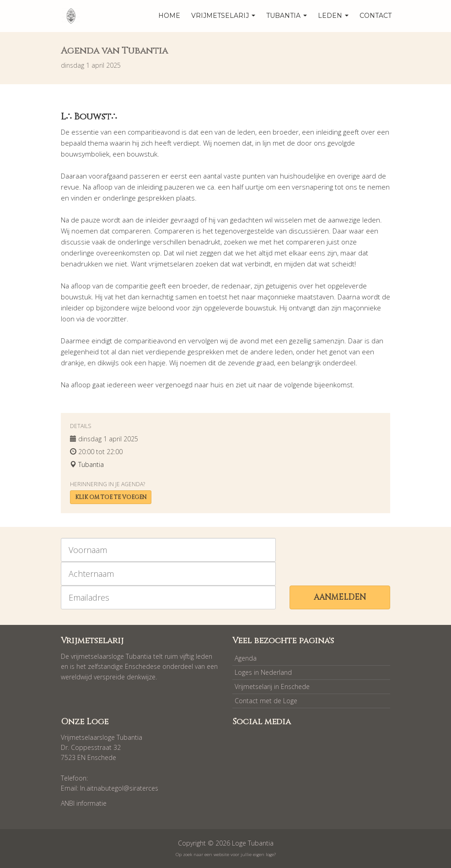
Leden (333, 16)
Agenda (246, 658)
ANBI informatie (84, 803)
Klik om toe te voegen (111, 497)
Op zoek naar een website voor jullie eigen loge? (226, 854)
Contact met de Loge (266, 701)
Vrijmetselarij (223, 16)
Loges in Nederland (263, 672)
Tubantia (287, 16)
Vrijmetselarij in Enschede (272, 686)
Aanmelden (340, 597)
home (169, 16)
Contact (376, 16)
